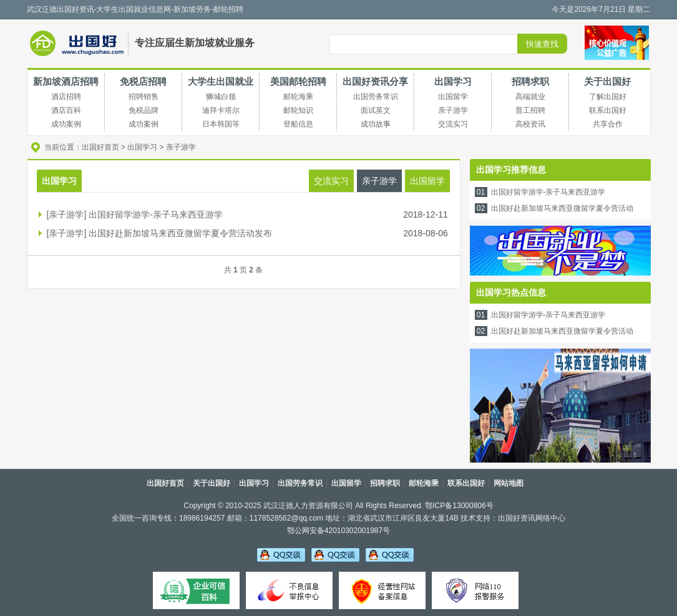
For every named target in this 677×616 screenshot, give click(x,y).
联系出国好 (466, 483)
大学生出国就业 (221, 81)
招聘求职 (530, 81)
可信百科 (196, 590)
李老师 (335, 554)
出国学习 (453, 81)
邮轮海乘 (424, 483)
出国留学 (427, 181)
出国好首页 (100, 147)
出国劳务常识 (300, 483)
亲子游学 (181, 147)
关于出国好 (607, 81)
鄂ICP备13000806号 (459, 506)
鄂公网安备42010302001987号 (338, 531)
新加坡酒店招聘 (66, 81)
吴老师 (281, 554)
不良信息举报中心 (289, 590)
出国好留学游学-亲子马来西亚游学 (156, 214)
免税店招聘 (143, 81)
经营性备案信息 (382, 590)
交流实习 (331, 181)
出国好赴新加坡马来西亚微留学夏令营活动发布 (180, 233)
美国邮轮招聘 (298, 81)
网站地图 (509, 483)
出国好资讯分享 (375, 81)
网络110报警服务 (475, 590)
